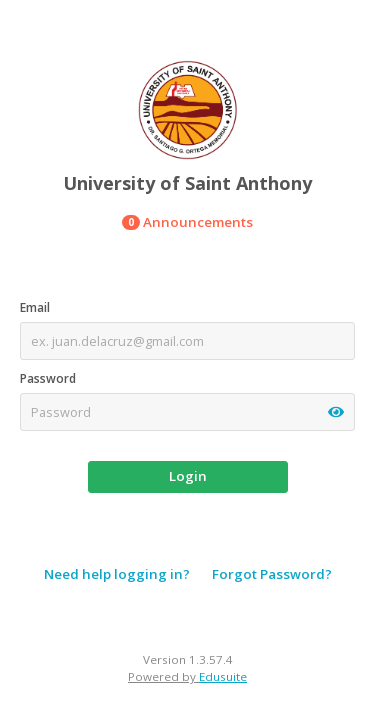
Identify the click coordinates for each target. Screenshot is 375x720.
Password (48, 378)
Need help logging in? (117, 574)
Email (35, 307)
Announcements (187, 222)
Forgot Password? (272, 574)
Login (188, 476)
